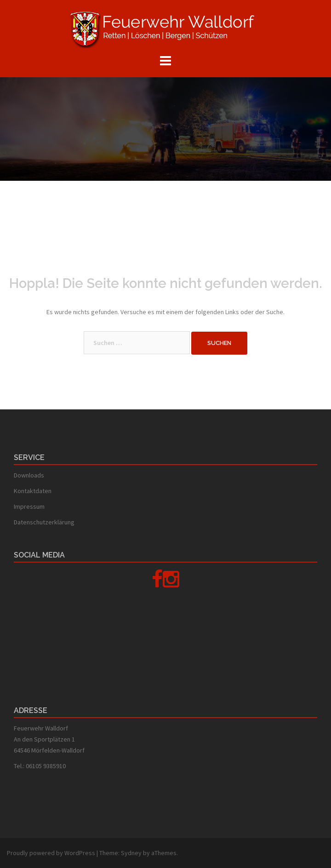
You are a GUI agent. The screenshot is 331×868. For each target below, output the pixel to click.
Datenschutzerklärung (44, 522)
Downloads (29, 475)
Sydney (131, 853)
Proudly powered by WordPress (51, 853)
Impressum (29, 506)
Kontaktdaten (33, 491)
